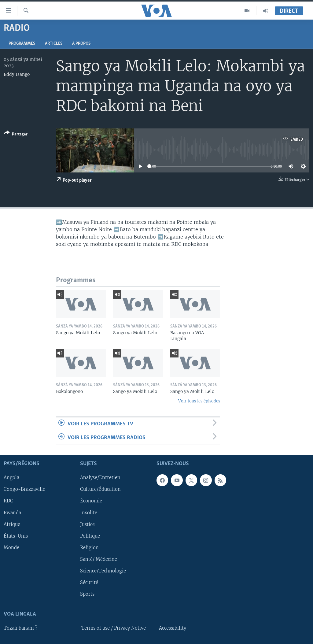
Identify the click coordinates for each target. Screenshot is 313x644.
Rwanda (12, 513)
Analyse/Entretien (100, 478)
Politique (90, 536)
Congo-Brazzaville (24, 490)
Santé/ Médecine (99, 559)
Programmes (22, 44)
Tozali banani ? (20, 628)
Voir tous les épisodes (199, 401)
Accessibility (173, 628)
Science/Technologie (103, 571)
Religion (89, 548)
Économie (91, 501)
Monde (11, 548)
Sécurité (89, 583)
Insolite (89, 513)
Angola (11, 478)
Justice (87, 524)
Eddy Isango (17, 74)
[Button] (16, 135)
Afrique (12, 524)
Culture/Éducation (100, 490)
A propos (81, 44)
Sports (87, 594)
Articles (54, 44)
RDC (8, 501)
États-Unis (16, 536)
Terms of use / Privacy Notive (114, 628)
